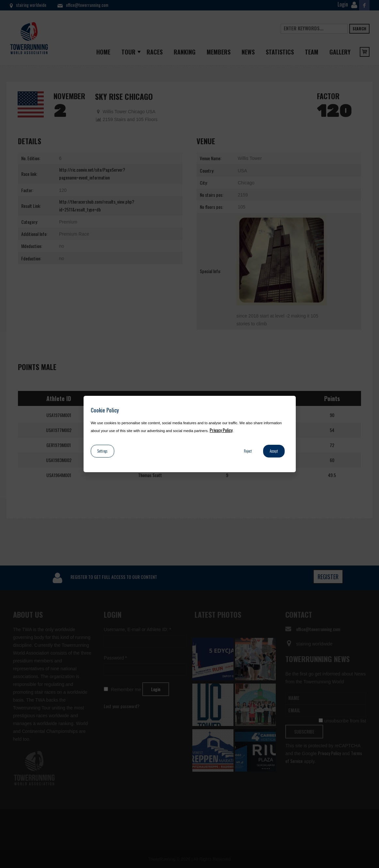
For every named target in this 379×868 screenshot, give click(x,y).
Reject (248, 451)
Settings (102, 451)
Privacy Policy (221, 430)
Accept (274, 451)
